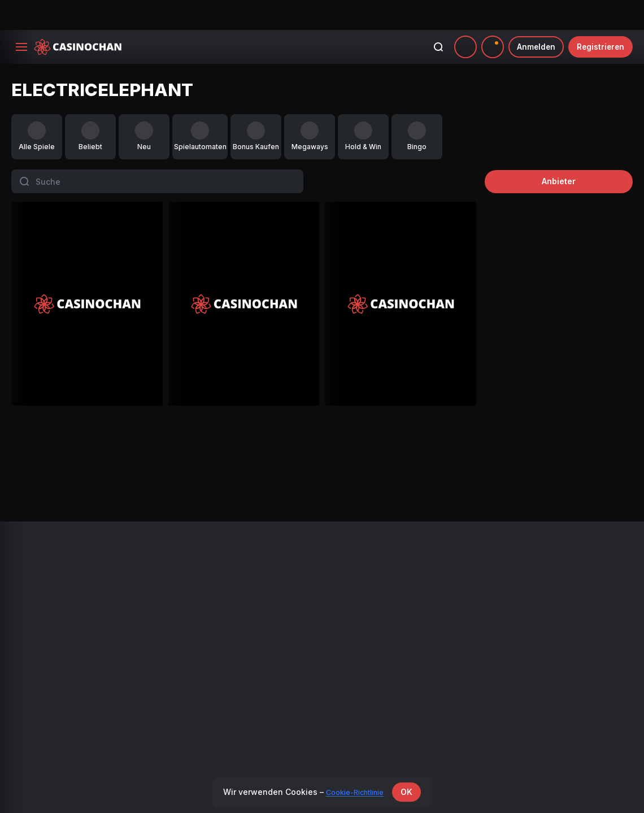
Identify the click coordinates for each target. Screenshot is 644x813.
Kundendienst (507, 643)
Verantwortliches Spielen (526, 601)
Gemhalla (525, 445)
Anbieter (582, 151)
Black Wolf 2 (89, 445)
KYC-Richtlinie (508, 629)
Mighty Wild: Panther (249, 445)
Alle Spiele (29, 558)
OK (412, 792)
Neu (18, 573)
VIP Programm (193, 573)
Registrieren (599, 17)
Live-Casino (32, 587)
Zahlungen (344, 558)
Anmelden (532, 17)
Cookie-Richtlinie (512, 615)
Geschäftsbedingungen (523, 573)
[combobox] (488, 17)
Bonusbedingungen (516, 558)
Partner (339, 573)
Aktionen (184, 558)
